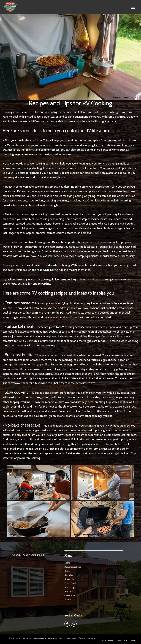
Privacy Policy (107, 640)
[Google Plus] (74, 624)
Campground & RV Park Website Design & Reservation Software (58, 638)
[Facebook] (67, 624)
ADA (133, 640)
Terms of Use (122, 640)
